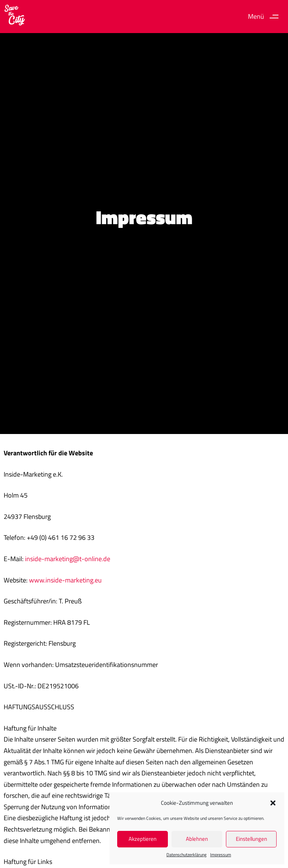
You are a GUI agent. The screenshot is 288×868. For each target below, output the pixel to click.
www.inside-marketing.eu (65, 580)
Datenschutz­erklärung (186, 855)
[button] (273, 803)
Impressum (221, 855)
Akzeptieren (143, 839)
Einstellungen (251, 839)
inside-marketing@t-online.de (68, 559)
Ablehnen (197, 839)
